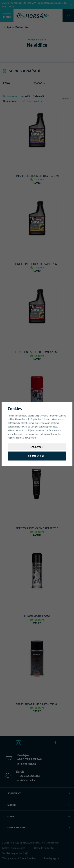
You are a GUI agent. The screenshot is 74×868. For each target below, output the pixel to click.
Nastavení (37, 447)
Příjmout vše (36, 456)
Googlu (34, 426)
